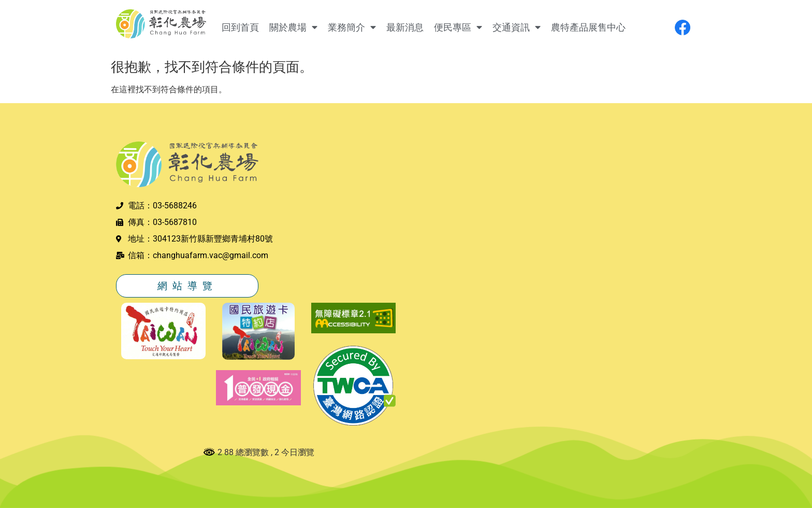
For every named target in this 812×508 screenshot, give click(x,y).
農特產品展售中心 (588, 27)
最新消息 (405, 27)
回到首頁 (240, 27)
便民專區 (458, 27)
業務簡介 (352, 27)
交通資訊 (517, 27)
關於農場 (293, 27)
